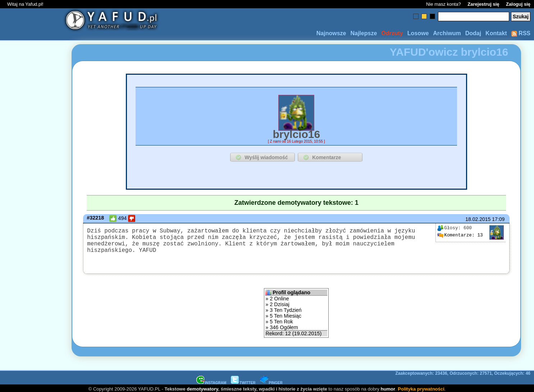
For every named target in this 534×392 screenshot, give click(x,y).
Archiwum (447, 33)
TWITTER (243, 381)
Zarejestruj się (483, 4)
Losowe (418, 33)
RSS (521, 33)
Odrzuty (392, 33)
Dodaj (473, 33)
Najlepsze (364, 33)
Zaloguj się (518, 4)
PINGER (271, 381)
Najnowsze (331, 33)
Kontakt (496, 33)
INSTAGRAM (211, 381)
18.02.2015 (478, 219)
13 (460, 235)
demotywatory (202, 387)
